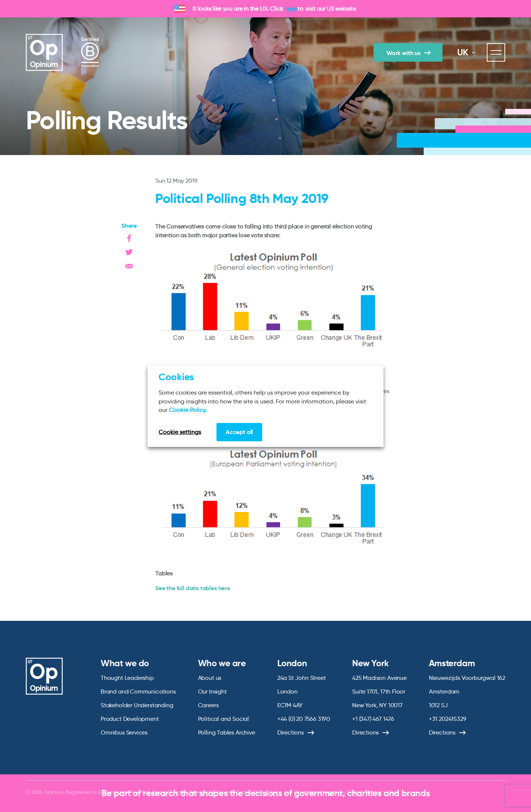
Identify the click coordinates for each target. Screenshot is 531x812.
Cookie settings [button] (180, 432)
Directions (291, 732)
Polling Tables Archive (227, 732)
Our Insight (212, 691)
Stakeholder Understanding (137, 705)
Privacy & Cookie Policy (240, 792)
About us (210, 678)
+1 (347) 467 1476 (373, 719)
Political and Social (223, 719)
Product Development (130, 719)
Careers (208, 705)
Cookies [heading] (176, 377)
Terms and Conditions (293, 792)
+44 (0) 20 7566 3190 (304, 719)
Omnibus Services (124, 732)
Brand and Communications (138, 691)
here (290, 9)
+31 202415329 (448, 719)
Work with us (403, 53)
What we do (125, 663)
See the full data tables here (193, 588)
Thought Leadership (127, 678)
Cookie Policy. (188, 410)
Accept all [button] (239, 432)
